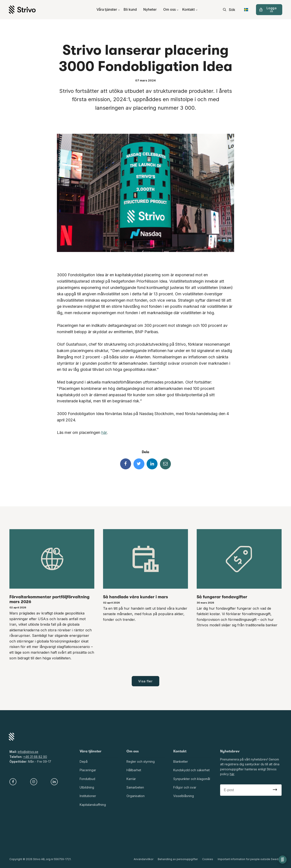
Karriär (131, 779)
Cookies (208, 859)
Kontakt (190, 10)
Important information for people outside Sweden (250, 859)
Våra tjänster (108, 10)
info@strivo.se (28, 752)
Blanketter (181, 761)
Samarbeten (135, 787)
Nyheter (150, 10)
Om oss (171, 10)
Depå (84, 761)
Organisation (136, 796)
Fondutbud (87, 779)
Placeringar (88, 770)
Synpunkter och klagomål (192, 779)
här (104, 432)
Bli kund (130, 10)
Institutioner (88, 796)
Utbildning (87, 787)
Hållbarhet (134, 770)
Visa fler (145, 681)
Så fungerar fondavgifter (222, 597)
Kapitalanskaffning (93, 805)
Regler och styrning (141, 761)
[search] (229, 10)
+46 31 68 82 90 (35, 757)
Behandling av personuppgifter (178, 859)
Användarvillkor (144, 859)
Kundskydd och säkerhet (191, 770)
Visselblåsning (184, 796)
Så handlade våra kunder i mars (136, 597)
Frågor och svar (185, 787)
